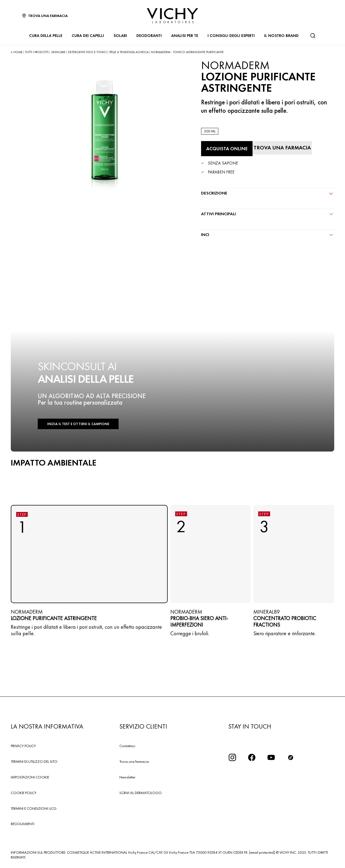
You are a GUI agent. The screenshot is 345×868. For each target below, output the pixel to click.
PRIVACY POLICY (23, 746)
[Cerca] (313, 36)
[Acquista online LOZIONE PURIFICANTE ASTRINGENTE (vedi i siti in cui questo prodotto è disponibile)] (227, 149)
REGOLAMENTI (23, 824)
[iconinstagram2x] (232, 757)
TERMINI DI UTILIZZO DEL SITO (34, 761)
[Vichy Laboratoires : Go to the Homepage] (172, 16)
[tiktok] (291, 757)
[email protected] (262, 852)
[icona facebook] (252, 757)
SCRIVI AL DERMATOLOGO (141, 793)
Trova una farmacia (134, 761)
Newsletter (127, 777)
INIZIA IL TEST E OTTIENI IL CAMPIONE (78, 424)
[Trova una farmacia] (282, 148)
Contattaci (127, 746)
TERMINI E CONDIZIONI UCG (34, 808)
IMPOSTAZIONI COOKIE (30, 777)
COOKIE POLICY (24, 793)
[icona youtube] (271, 757)
